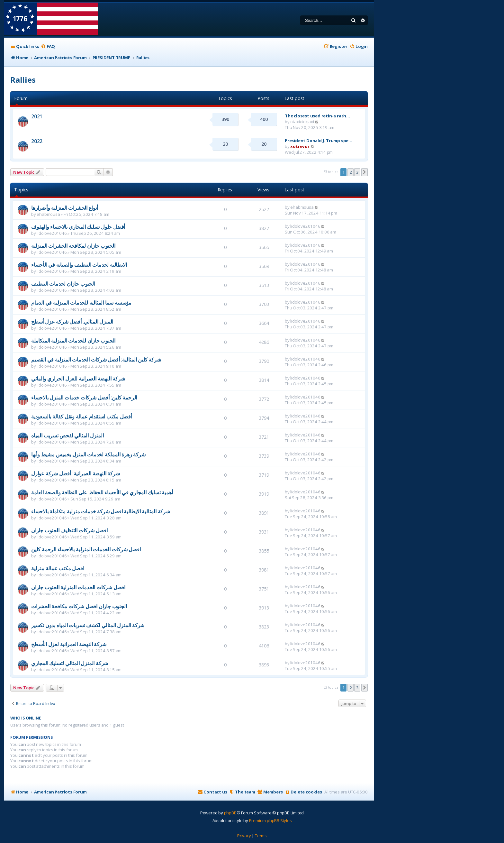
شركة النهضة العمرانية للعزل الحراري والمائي (78, 379)
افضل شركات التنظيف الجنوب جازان (69, 530)
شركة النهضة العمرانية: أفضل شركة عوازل (75, 473)
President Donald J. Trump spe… (319, 141)
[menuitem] (48, 46)
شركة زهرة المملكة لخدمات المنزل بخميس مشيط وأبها (88, 454)
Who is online (26, 718)
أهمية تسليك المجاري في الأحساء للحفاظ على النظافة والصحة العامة (102, 492)
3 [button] (357, 172)
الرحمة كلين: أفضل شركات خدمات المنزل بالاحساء (84, 398)
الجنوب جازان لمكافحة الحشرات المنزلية (73, 246)
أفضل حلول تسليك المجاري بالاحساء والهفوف (78, 227)
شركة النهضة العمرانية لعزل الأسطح (69, 644)
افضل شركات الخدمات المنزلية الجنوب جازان (78, 587)
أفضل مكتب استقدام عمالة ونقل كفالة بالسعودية (81, 417)
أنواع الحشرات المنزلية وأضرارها (65, 208)
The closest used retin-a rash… (317, 116)
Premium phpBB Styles (270, 820)
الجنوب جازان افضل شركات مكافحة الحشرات (79, 606)
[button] (364, 172)
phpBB (230, 813)
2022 (37, 141)
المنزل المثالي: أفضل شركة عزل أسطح (72, 322)
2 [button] (351, 172)
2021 (37, 116)
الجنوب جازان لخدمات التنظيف (63, 284)
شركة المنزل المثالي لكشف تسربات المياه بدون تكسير (88, 625)
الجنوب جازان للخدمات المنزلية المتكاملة (73, 341)
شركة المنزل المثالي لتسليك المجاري (70, 663)
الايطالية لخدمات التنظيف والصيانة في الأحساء (79, 265)
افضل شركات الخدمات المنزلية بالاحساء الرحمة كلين (86, 549)
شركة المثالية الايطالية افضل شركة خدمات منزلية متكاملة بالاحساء (101, 511)
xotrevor (300, 146)
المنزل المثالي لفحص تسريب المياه (67, 435)
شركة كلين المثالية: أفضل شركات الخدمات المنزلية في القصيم (96, 360)
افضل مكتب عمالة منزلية (58, 568)
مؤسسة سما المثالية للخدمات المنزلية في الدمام (81, 303)
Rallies (23, 80)
